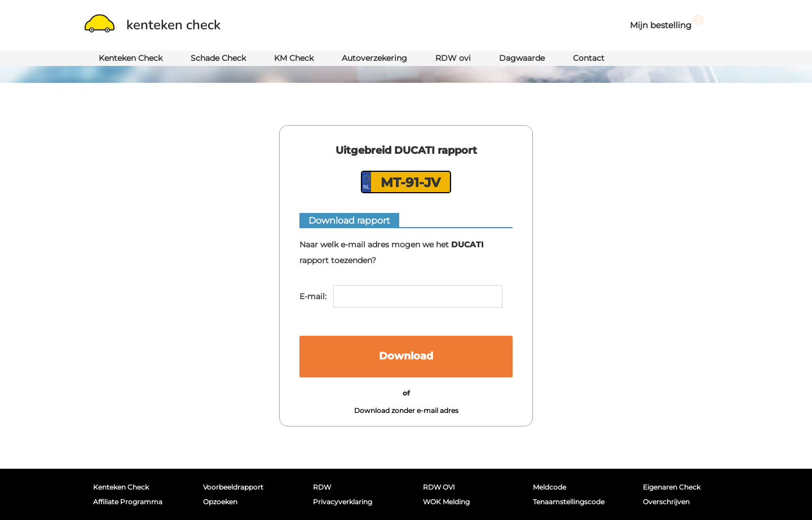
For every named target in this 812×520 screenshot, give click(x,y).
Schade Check (218, 58)
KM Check (294, 58)
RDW (322, 487)
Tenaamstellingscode (569, 502)
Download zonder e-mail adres (406, 410)
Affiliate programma (128, 502)
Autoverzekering (374, 58)
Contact (589, 58)
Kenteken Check (131, 58)
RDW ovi (453, 58)
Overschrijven (666, 502)
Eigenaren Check (672, 487)
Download (406, 356)
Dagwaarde (522, 58)
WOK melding (446, 502)
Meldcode (550, 487)
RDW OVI (439, 487)
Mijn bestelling (667, 22)
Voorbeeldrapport (233, 487)
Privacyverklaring (343, 502)
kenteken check (153, 25)
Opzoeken (220, 502)
